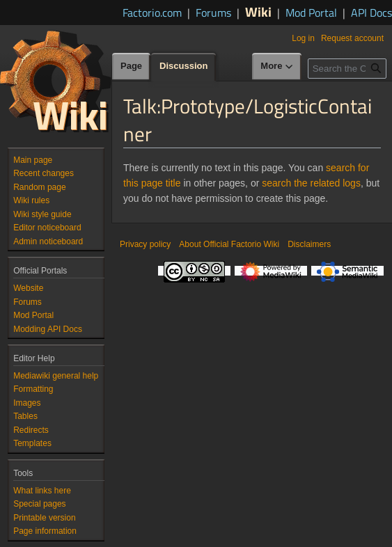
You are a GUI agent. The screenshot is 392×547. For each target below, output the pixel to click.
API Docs (371, 13)
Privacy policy (145, 244)
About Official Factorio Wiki (229, 244)
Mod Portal (311, 13)
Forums (213, 13)
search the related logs (311, 183)
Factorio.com (152, 13)
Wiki (258, 11)
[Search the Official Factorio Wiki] (347, 69)
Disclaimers (309, 244)
